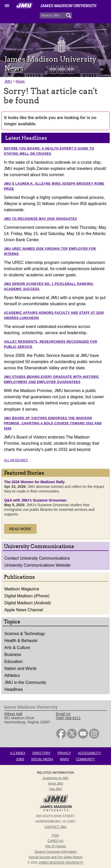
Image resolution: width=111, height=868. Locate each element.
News (20, 81)
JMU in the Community (25, 682)
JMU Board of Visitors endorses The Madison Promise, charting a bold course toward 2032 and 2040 (53, 423)
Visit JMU (55, 789)
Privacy (64, 753)
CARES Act (55, 841)
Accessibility (89, 753)
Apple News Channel (24, 610)
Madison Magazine (22, 589)
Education (14, 662)
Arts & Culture (17, 648)
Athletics (12, 675)
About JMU (55, 784)
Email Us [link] (63, 714)
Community (85, 759)
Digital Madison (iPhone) (27, 596)
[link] (61, 737)
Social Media (42, 759)
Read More (20, 529)
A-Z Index (18, 753)
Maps (65, 759)
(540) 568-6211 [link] (68, 718)
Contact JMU (56, 827)
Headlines (14, 689)
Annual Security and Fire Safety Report (55, 857)
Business (13, 655)
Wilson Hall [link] (13, 714)
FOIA (55, 835)
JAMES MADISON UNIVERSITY (61, 863)
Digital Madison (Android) (28, 603)
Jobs (20, 759)
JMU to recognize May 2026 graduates (40, 219)
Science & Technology (25, 634)
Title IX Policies (55, 846)
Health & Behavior (21, 641)
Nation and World (20, 668)
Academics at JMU (56, 778)
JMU (8, 81)
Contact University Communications (37, 558)
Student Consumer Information (55, 852)
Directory (41, 753)
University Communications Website (37, 565)
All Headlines (16, 460)
